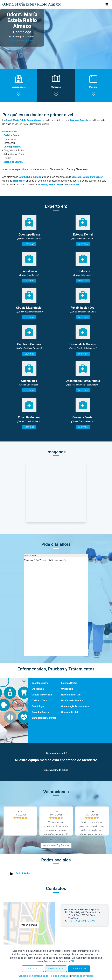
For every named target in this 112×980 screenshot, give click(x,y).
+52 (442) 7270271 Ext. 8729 (82, 921)
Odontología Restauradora (75, 706)
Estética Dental (69, 683)
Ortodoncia (67, 689)
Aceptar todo (79, 969)
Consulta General (40, 712)
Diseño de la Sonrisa (72, 700)
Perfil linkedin (23, 873)
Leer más (29, 244)
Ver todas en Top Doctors (56, 845)
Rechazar (33, 969)
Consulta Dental (70, 712)
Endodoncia (38, 689)
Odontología (38, 706)
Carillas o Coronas (41, 700)
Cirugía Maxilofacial (42, 695)
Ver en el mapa (29, 925)
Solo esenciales (56, 969)
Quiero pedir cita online (56, 770)
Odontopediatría (40, 683)
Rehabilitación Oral (71, 695)
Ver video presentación (22, 41)
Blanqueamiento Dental (44, 718)
